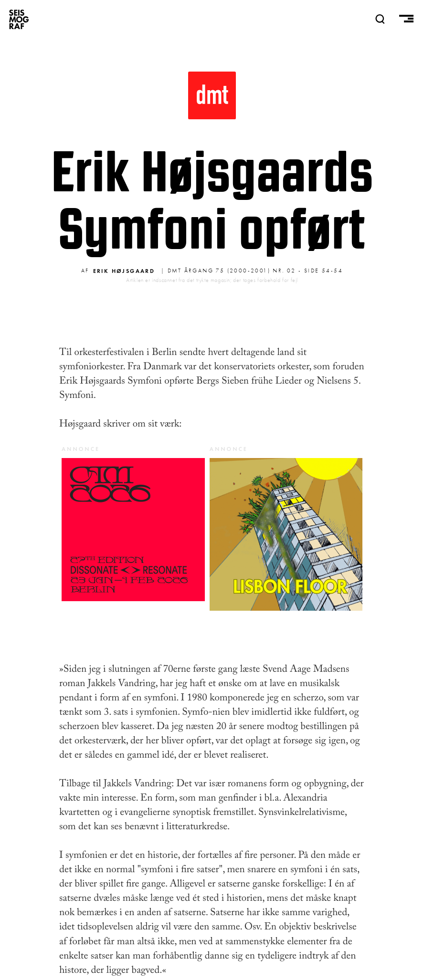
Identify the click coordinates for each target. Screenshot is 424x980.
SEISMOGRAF (19, 19)
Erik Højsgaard (124, 271)
